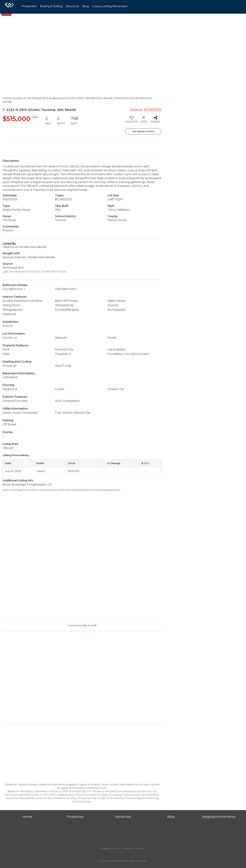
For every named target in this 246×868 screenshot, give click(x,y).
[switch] (131, 121)
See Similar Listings (143, 131)
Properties (29, 6)
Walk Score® (89, 625)
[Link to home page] (9, 7)
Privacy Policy (134, 849)
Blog (86, 6)
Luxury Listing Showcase (110, 6)
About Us (72, 6)
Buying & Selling (51, 6)
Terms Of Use (111, 849)
